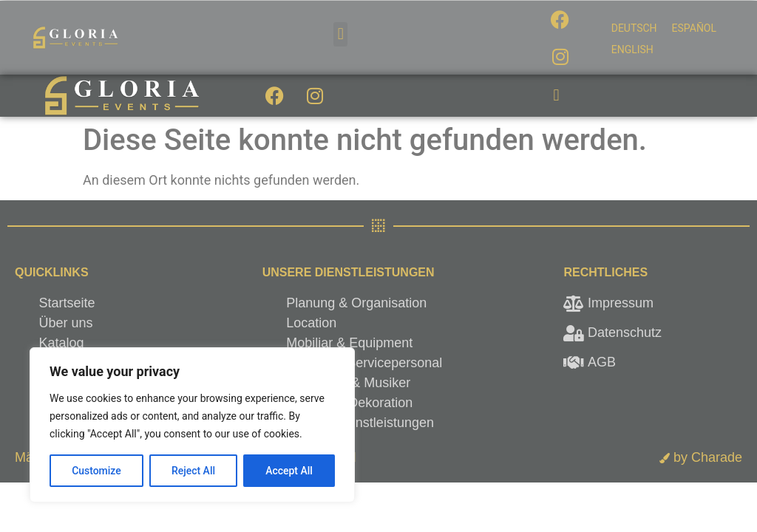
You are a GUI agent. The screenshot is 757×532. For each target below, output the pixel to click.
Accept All (289, 471)
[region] (192, 425)
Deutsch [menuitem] (634, 28)
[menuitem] (634, 28)
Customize (96, 471)
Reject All (193, 471)
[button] (340, 34)
